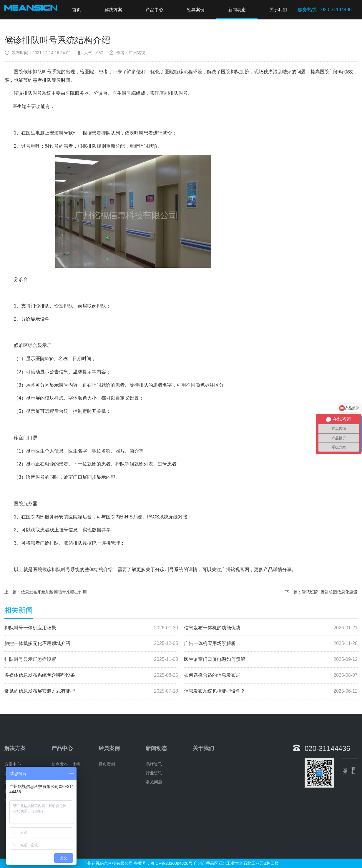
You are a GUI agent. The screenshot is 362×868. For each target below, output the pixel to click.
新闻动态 (237, 10)
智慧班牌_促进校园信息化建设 (330, 592)
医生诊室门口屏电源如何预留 (271, 660)
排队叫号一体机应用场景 (91, 628)
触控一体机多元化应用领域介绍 (91, 644)
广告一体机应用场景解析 (271, 644)
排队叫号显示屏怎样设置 (91, 660)
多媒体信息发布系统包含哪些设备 (91, 675)
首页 (77, 10)
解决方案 (113, 10)
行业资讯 (154, 827)
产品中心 (155, 10)
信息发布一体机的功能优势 (271, 628)
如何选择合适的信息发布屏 (271, 675)
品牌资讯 (154, 818)
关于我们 (278, 10)
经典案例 (196, 10)
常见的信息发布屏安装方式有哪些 (91, 691)
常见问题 (154, 835)
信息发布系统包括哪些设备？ (271, 691)
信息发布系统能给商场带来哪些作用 (54, 592)
